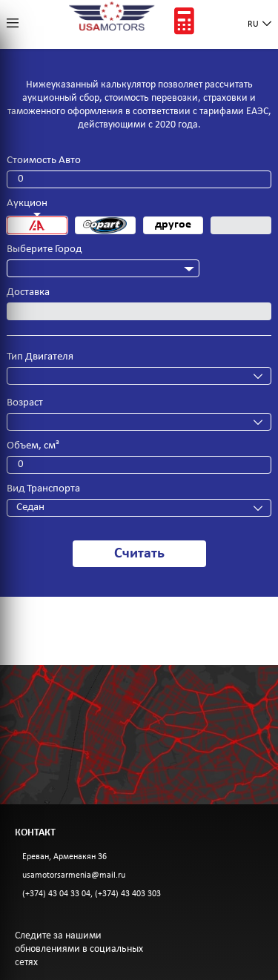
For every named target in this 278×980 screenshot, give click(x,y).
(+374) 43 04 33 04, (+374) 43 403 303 (92, 894)
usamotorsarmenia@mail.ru (74, 875)
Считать (139, 554)
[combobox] (103, 268)
